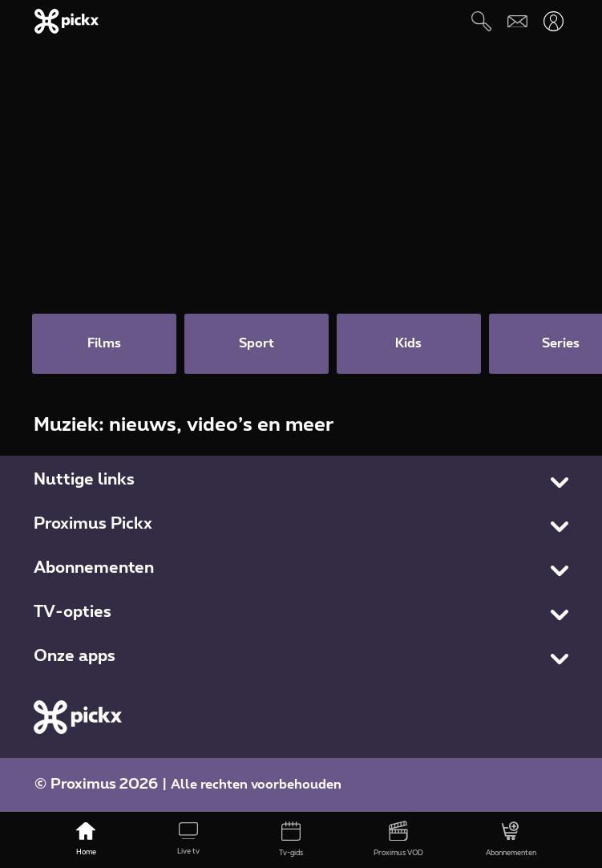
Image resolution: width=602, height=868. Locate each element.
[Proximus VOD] (398, 840)
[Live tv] (188, 840)
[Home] (86, 840)
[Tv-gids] (291, 840)
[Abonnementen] (511, 840)
